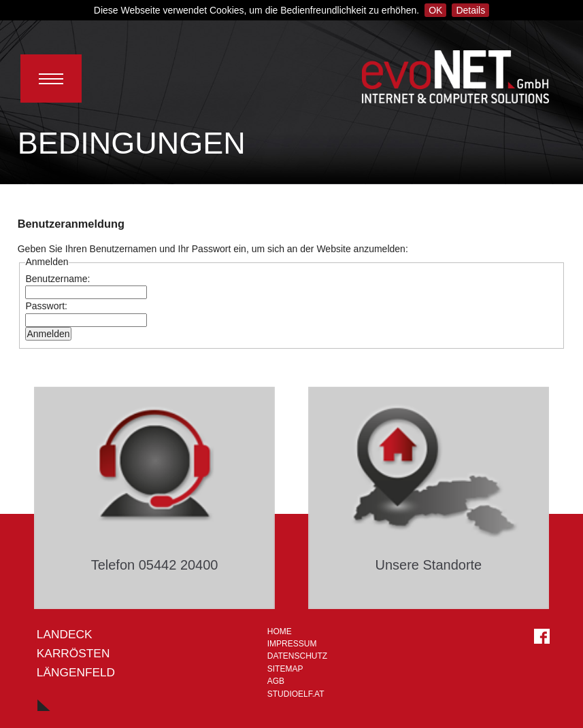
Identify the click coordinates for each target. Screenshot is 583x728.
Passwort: (46, 306)
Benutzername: (57, 279)
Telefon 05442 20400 (155, 565)
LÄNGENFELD (76, 672)
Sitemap (285, 669)
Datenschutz (297, 656)
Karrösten (73, 653)
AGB (276, 681)
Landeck (65, 634)
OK (435, 10)
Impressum (292, 644)
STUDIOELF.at (296, 694)
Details (470, 10)
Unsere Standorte (428, 565)
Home (280, 631)
